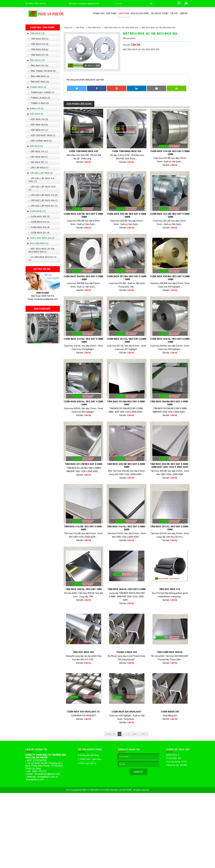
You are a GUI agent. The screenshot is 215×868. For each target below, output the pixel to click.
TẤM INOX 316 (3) (38, 44)
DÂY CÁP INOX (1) (38, 168)
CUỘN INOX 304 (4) (39, 227)
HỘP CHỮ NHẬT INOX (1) (42, 135)
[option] (43, 328)
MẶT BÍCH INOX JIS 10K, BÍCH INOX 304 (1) (42, 250)
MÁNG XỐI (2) (35, 109)
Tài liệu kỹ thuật (160, 13)
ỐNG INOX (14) (36, 60)
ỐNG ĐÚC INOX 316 (170, 589)
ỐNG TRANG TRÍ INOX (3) (42, 71)
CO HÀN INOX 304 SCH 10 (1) (42, 259)
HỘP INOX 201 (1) (38, 130)
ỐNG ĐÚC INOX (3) (39, 82)
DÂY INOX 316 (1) (38, 152)
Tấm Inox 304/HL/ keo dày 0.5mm (127, 589)
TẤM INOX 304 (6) (38, 50)
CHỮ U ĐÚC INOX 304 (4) (41, 238)
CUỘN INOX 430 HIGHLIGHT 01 (83, 712)
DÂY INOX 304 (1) (38, 157)
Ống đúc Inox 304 (83, 652)
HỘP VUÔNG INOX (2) (40, 141)
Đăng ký (138, 772)
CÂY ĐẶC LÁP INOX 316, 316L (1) (42, 180)
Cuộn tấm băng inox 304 (127, 151)
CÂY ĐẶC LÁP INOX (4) (40, 173)
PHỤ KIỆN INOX (94, 28)
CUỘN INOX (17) (36, 211)
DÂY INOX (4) (35, 146)
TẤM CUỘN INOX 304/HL (170, 652)
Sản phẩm (124, 13)
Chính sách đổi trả (87, 763)
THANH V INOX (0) (39, 103)
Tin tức (174, 13)
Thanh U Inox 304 (127, 652)
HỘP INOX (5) (35, 114)
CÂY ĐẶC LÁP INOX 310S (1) (42, 188)
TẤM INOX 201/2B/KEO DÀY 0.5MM (83, 464)
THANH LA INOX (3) (39, 98)
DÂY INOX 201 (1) (38, 162)
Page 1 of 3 (111, 734)
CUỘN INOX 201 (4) (39, 233)
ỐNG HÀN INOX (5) (39, 76)
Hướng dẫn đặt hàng (88, 755)
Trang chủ (99, 13)
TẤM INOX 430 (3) (38, 39)
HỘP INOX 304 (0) (38, 125)
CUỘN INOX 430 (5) (39, 217)
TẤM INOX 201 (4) (38, 55)
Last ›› (144, 734)
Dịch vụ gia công (140, 13)
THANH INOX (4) (37, 87)
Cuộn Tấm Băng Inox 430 (83, 151)
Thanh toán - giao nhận (90, 759)
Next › (135, 734)
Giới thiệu (111, 13)
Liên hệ (183, 13)
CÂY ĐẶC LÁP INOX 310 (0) (43, 195)
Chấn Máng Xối (170, 712)
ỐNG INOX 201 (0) (38, 66)
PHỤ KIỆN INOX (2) (38, 243)
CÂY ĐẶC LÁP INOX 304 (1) (43, 200)
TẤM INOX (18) (36, 33)
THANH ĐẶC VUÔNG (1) (41, 92)
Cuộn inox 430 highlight (127, 712)
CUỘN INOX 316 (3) (39, 222)
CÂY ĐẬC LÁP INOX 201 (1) (43, 206)
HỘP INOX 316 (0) (38, 119)
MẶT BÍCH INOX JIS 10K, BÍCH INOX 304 (121, 28)
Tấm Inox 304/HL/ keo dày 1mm (83, 589)
